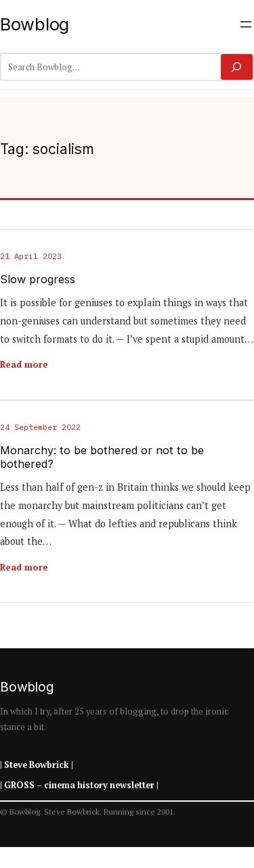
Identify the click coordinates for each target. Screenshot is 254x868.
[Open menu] (246, 24)
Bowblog (35, 24)
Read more (24, 364)
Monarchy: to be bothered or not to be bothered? (102, 457)
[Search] (237, 67)
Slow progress (38, 280)
